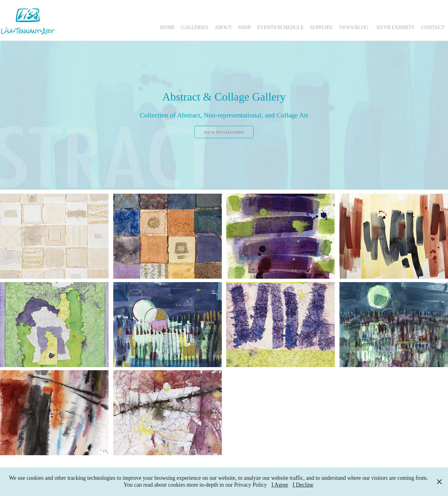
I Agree (280, 485)
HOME (168, 27)
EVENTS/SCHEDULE (280, 27)
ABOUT (223, 27)
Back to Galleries (224, 132)
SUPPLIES (321, 27)
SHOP (244, 27)
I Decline (303, 485)
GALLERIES (195, 27)
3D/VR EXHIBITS (395, 27)
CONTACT (433, 27)
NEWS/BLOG (354, 27)
